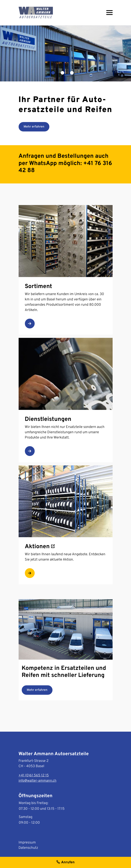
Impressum (27, 843)
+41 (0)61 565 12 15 (34, 775)
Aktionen (40, 547)
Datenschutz (28, 848)
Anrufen (65, 863)
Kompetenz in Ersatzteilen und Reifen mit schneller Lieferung (64, 672)
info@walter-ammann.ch (37, 781)
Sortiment (38, 287)
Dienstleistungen (48, 420)
